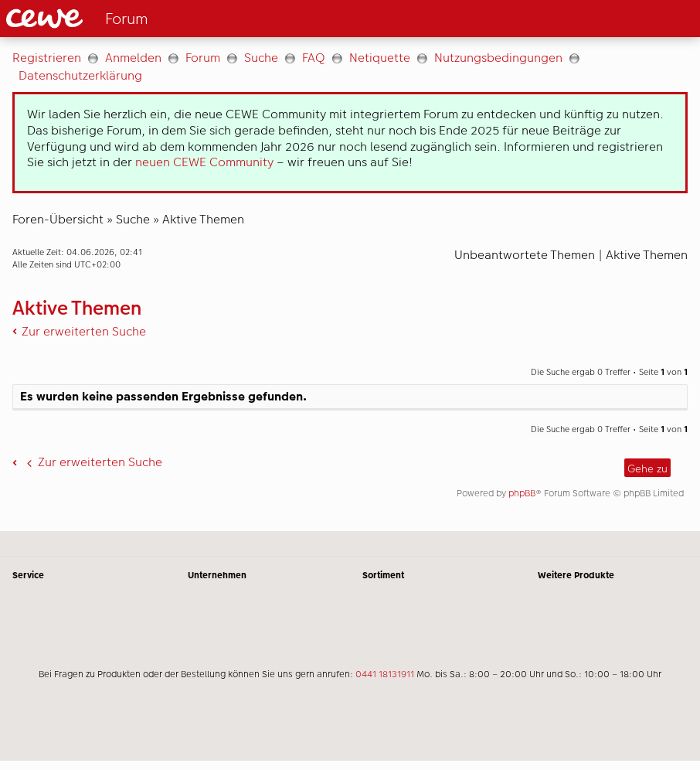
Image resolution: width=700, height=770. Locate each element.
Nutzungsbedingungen (498, 58)
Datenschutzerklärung (80, 75)
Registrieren (47, 58)
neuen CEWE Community (204, 162)
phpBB (522, 493)
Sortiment (383, 575)
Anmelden (133, 58)
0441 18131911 (385, 674)
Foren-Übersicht (58, 219)
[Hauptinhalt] (350, 284)
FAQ (314, 58)
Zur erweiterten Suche (84, 331)
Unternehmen (217, 575)
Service (28, 575)
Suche (261, 58)
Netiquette (380, 58)
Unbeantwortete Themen (525, 255)
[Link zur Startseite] (160, 19)
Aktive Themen (203, 219)
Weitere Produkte (576, 575)
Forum (203, 58)
